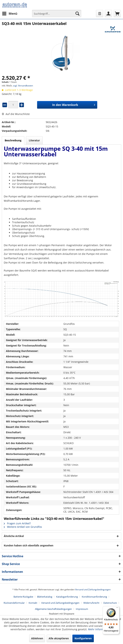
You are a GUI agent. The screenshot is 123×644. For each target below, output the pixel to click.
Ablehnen (37, 638)
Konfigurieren (83, 638)
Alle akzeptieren (59, 638)
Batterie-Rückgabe (23, 597)
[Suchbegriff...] (57, 14)
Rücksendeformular (14, 603)
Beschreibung (13, 140)
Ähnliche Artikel (14, 536)
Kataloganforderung (67, 597)
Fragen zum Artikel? (17, 523)
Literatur (34, 140)
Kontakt (33, 603)
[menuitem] (10, 14)
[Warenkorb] (117, 14)
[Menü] (117, 608)
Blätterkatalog (45, 597)
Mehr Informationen (100, 629)
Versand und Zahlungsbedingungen (93, 590)
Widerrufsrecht (91, 603)
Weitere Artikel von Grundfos (23, 527)
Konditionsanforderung (94, 597)
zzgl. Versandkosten (23, 86)
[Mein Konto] (108, 14)
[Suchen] (77, 14)
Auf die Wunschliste (16, 114)
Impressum (82, 609)
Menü (10, 13)
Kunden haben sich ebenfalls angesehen (29, 545)
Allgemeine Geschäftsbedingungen (53, 609)
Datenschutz (110, 603)
